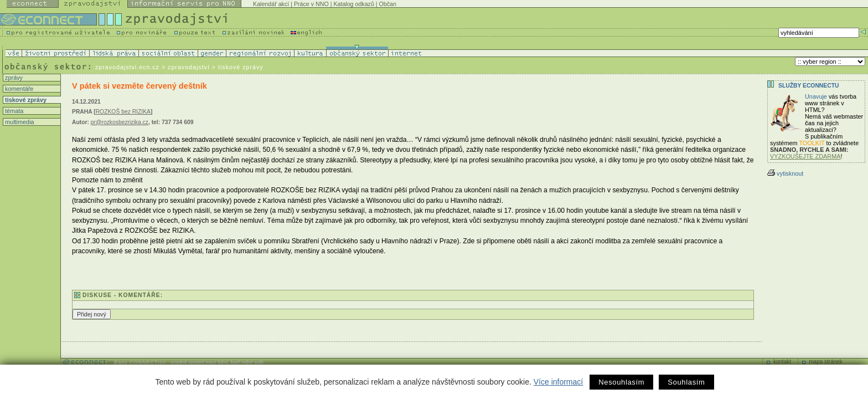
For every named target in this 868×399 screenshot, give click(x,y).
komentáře (18, 89)
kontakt (782, 362)
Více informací (558, 382)
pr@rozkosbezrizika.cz (120, 122)
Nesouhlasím (621, 382)
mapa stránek (826, 362)
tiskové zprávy (25, 100)
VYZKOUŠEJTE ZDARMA (805, 156)
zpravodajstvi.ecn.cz (127, 67)
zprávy (13, 78)
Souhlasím (686, 382)
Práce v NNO (311, 4)
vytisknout (785, 173)
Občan (388, 4)
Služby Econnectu (808, 86)
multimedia (19, 122)
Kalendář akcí (271, 4)
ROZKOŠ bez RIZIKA (123, 112)
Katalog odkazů (353, 4)
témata (13, 111)
